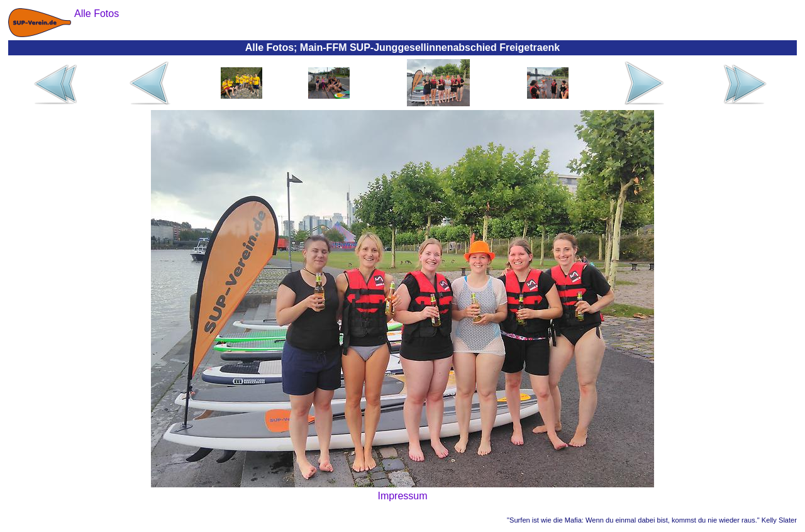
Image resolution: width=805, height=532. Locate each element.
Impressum (402, 496)
